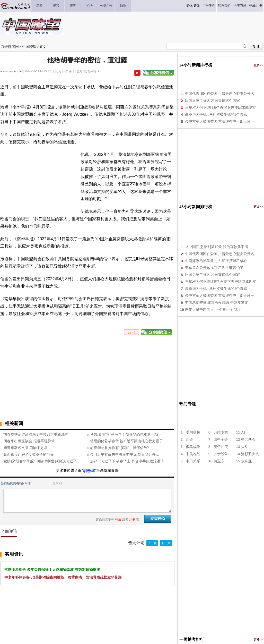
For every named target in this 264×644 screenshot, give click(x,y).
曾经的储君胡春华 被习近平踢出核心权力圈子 (127, 441)
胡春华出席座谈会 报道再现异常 (29, 441)
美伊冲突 (221, 447)
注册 (259, 6)
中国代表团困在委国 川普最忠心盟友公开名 (220, 94)
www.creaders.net (11, 71)
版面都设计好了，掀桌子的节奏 (29, 455)
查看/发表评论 (86, 71)
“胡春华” (89, 471)
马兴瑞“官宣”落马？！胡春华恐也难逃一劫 (124, 434)
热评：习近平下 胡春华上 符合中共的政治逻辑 (127, 461)
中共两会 (248, 440)
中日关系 (193, 461)
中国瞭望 (29, 47)
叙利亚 (247, 461)
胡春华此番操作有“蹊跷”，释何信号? (120, 448)
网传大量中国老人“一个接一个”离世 (214, 310)
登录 (252, 6)
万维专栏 (221, 432)
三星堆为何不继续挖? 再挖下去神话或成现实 (221, 108)
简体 (189, 6)
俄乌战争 (193, 447)
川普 (189, 440)
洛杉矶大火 (250, 454)
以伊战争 (221, 454)
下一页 (166, 543)
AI (243, 432)
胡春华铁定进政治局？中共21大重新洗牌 (36, 434)
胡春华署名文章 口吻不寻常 (25, 448)
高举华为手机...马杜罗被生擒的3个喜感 (216, 115)
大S (244, 447)
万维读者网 (10, 47)
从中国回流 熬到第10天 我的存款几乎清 (217, 247)
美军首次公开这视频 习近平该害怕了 (214, 268)
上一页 (152, 543)
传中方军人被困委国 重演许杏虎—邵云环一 (220, 121)
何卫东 (219, 461)
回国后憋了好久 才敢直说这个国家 (213, 101)
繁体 (197, 6)
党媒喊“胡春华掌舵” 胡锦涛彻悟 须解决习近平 (40, 461)
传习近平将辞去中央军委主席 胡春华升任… (125, 455)
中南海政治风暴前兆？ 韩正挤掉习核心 (216, 261)
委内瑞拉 (193, 432)
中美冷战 (193, 454)
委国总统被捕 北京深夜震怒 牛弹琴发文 (217, 303)
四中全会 (221, 440)
